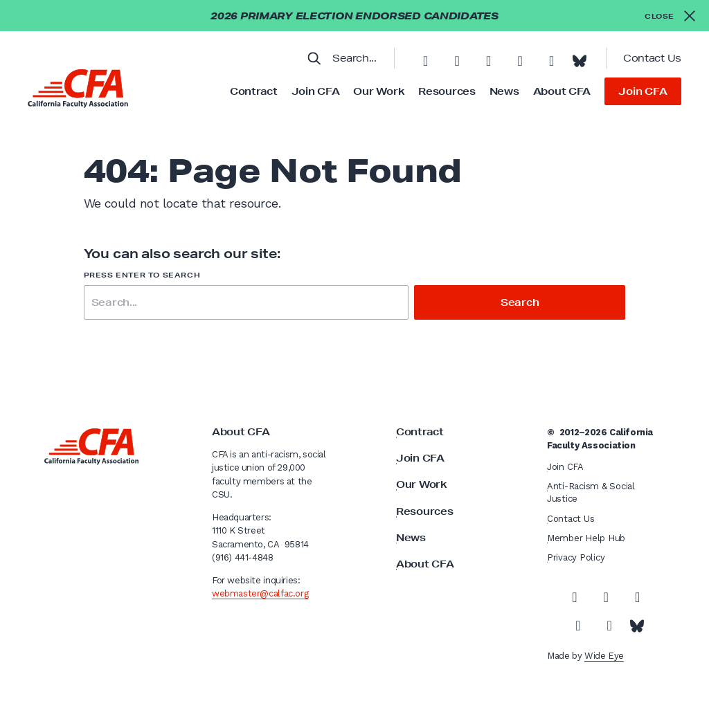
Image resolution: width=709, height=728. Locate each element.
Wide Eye (604, 656)
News (504, 91)
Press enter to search (142, 275)
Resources (447, 91)
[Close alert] (670, 16)
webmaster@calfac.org (260, 593)
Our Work (379, 91)
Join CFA (316, 91)
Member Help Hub (586, 538)
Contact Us (652, 58)
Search (520, 302)
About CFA (562, 91)
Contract (254, 91)
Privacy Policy (576, 557)
